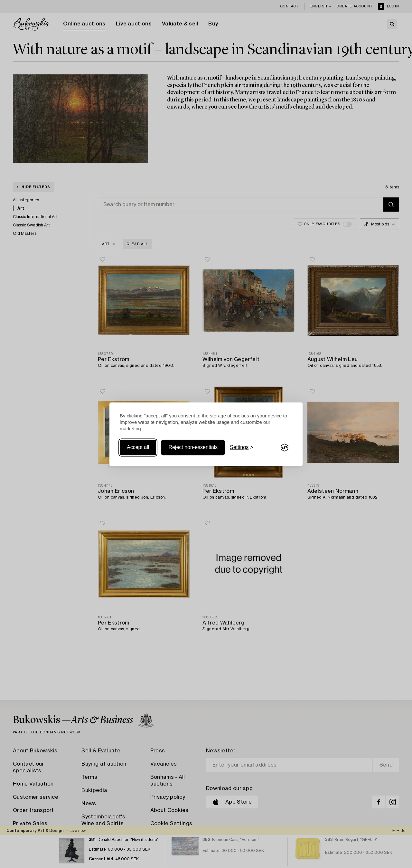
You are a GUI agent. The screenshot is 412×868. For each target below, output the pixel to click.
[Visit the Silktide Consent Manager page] (285, 448)
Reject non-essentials (193, 448)
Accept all (138, 448)
